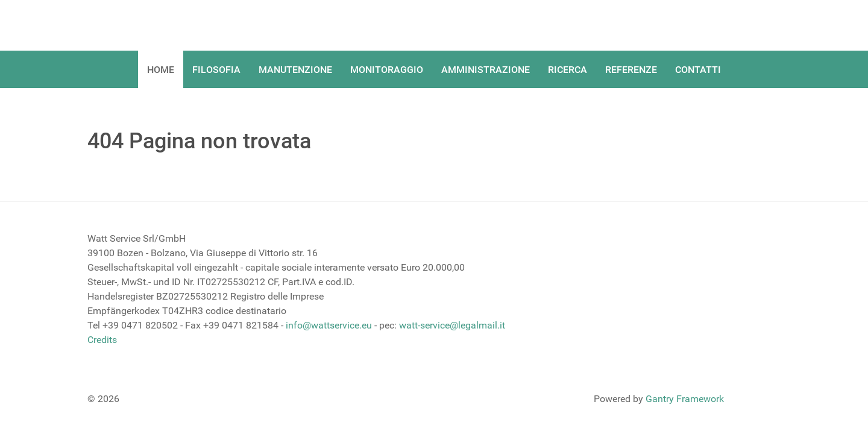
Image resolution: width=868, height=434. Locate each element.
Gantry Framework (685, 399)
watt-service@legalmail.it (452, 325)
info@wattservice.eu (329, 325)
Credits (102, 340)
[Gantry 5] (133, 25)
